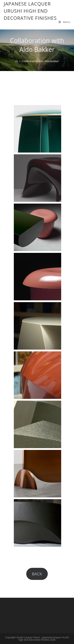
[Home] (17, 61)
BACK (37, 574)
